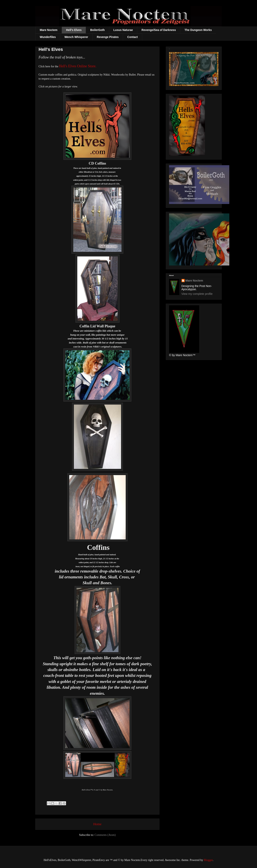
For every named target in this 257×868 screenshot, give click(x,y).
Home (97, 824)
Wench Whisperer (76, 37)
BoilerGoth (97, 30)
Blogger (208, 860)
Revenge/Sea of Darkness (159, 30)
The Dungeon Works (198, 30)
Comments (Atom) (105, 835)
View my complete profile (197, 294)
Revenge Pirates (108, 37)
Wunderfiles (48, 37)
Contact (133, 37)
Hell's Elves (74, 30)
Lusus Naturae (123, 30)
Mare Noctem (49, 30)
